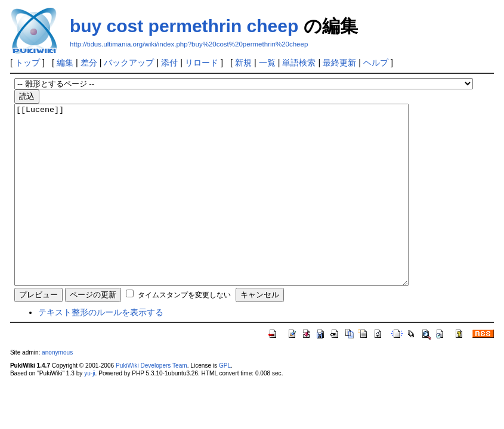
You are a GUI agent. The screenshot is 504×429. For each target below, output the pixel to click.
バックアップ (129, 63)
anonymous (57, 388)
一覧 (267, 63)
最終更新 (339, 63)
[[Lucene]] (235, 213)
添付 (169, 63)
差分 (89, 63)
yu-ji (89, 409)
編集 (65, 63)
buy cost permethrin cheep (184, 26)
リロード (202, 63)
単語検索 (299, 63)
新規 (243, 63)
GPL (225, 401)
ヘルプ (376, 63)
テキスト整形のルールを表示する (101, 348)
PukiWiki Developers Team (151, 401)
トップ (27, 63)
